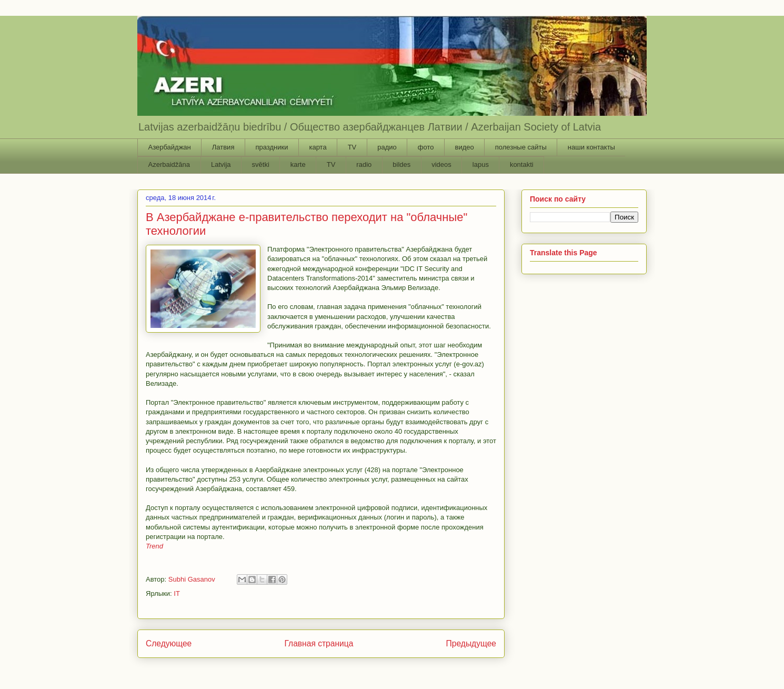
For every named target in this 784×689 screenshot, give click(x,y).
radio (364, 164)
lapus (481, 164)
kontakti (522, 164)
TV (352, 147)
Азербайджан (170, 147)
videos (441, 164)
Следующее (169, 643)
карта (318, 147)
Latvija (221, 164)
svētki (261, 164)
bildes (401, 164)
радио (387, 147)
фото (426, 147)
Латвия (223, 147)
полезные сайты (521, 147)
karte (298, 164)
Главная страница (319, 643)
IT (177, 593)
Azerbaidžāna (169, 164)
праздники (272, 147)
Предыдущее (471, 643)
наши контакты (591, 147)
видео (464, 147)
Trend (154, 546)
